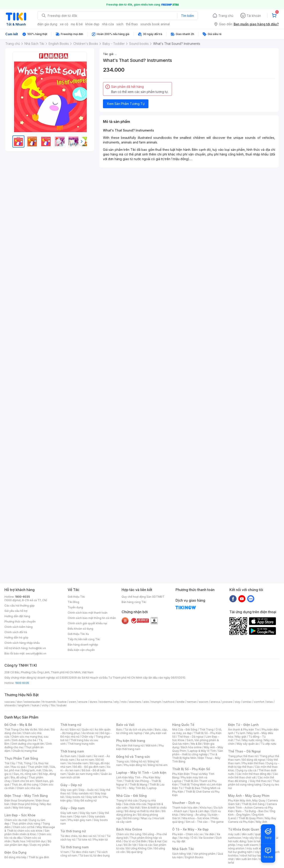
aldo (146, 702)
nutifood (169, 702)
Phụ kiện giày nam (80, 820)
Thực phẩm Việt (38, 767)
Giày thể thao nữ (260, 781)
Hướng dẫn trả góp (16, 637)
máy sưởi (234, 834)
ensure (83, 702)
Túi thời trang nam (74, 847)
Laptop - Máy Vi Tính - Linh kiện (141, 773)
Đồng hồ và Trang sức (133, 757)
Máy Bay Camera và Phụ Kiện (252, 820)
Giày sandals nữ (82, 793)
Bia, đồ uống (19, 777)
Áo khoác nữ (90, 733)
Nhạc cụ (146, 818)
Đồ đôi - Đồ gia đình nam (89, 767)
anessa (215, 702)
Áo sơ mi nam (85, 760)
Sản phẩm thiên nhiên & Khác (27, 832)
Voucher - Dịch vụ (186, 803)
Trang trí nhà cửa (127, 800)
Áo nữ (64, 730)
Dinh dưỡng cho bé (24, 740)
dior (19, 702)
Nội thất (135, 808)
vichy (45, 705)
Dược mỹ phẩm (40, 845)
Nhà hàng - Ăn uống (193, 815)
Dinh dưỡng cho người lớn (28, 744)
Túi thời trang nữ (73, 831)
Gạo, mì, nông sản (25, 774)
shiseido (10, 705)
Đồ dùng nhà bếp (15, 857)
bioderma (106, 702)
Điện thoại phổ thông (25, 804)
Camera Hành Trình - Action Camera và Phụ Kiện (252, 808)
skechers (135, 702)
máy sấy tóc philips (256, 838)
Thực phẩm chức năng (26, 824)
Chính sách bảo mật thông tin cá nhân (92, 618)
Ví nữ (101, 836)
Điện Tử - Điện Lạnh (243, 725)
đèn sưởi (247, 834)
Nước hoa (19, 841)
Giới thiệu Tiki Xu (78, 634)
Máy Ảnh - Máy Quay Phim (249, 796)
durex (93, 702)
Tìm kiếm (187, 16)
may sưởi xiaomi (248, 845)
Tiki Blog (73, 602)
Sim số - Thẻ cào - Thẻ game (205, 822)
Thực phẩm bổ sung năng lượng (254, 783)
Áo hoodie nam (78, 763)
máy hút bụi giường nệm (252, 850)
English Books (194, 857)
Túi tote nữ (84, 840)
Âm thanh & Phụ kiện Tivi (244, 730)
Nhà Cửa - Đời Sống (131, 796)
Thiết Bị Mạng (138, 785)
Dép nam (80, 816)
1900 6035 (22, 683)
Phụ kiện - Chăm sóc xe (187, 834)
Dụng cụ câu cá (246, 770)
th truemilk (49, 702)
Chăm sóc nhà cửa (29, 788)
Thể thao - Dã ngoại (191, 737)
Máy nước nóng (252, 740)
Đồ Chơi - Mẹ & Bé (18, 725)
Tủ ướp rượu (269, 744)
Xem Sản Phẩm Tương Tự (126, 104)
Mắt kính (151, 745)
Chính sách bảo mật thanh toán (88, 613)
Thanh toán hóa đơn (185, 808)
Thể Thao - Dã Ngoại (244, 751)
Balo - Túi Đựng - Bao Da (252, 811)
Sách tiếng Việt (182, 854)
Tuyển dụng (75, 607)
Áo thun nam (68, 756)
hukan (36, 705)
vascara (10, 702)
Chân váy (87, 737)
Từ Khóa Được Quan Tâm (247, 829)
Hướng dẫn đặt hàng (17, 616)
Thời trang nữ (71, 725)
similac (247, 702)
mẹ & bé (77, 24)
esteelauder (32, 702)
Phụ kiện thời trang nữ (130, 745)
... (116, 54)
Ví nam (65, 852)
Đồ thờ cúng (131, 818)
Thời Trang (206, 730)
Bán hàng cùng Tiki (134, 602)
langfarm (24, 705)
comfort (259, 702)
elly (117, 702)
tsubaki (62, 705)
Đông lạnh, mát (31, 770)
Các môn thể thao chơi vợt (253, 776)
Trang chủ (226, 16)
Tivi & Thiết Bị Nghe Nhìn (195, 756)
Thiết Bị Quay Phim (251, 818)
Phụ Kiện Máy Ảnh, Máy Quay (247, 800)
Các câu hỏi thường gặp (20, 606)
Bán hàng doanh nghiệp (83, 645)
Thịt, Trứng (24, 763)
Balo (119, 730)
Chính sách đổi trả (16, 632)
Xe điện (210, 834)
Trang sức (123, 761)
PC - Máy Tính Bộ (134, 788)
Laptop (152, 788)
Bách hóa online (191, 747)
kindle (181, 702)
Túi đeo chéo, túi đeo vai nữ (78, 836)
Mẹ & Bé (196, 744)
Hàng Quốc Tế (183, 725)
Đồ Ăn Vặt (130, 845)
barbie (62, 702)
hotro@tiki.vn (37, 648)
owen (72, 702)
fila (53, 705)
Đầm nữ (75, 730)
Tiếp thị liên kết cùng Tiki (84, 639)
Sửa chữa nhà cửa (135, 804)
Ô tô (194, 838)
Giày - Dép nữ (71, 785)
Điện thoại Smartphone (19, 800)
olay (238, 702)
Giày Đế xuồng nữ (85, 800)
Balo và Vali (125, 725)
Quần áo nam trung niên (83, 774)
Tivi (238, 740)
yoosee (227, 702)
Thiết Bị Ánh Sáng (253, 804)
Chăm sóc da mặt (16, 820)
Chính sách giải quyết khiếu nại (87, 623)
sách (120, 24)
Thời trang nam (72, 751)
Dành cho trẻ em (23, 781)
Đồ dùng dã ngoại (254, 760)
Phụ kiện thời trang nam (140, 747)
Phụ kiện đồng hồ (135, 765)
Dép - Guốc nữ (88, 790)
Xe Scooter (206, 838)
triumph (156, 702)
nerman (192, 702)
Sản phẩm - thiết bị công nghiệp (198, 753)
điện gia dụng (47, 24)
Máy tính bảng (22, 808)
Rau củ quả (18, 767)
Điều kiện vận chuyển (81, 650)
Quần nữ (87, 730)
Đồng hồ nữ (139, 761)
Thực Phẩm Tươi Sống (21, 758)
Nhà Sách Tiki (183, 849)
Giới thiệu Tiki (76, 597)
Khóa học (206, 808)
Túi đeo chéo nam (83, 852)
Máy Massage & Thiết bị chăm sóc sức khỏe (30, 829)
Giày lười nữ (94, 797)
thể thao (132, 24)
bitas (270, 702)
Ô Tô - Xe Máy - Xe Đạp (190, 829)
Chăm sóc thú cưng (129, 834)
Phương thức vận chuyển (20, 622)
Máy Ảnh (262, 822)
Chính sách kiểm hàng (19, 627)
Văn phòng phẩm (204, 854)
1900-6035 (23, 597)
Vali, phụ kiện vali (156, 733)
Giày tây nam (88, 813)
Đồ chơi (44, 730)
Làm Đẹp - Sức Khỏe (20, 815)
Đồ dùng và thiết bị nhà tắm (142, 811)
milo (124, 702)
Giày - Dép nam (72, 808)
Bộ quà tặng (135, 852)
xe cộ (64, 24)
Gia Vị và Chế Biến (135, 841)
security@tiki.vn (36, 653)
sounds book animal (155, 24)
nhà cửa (108, 24)
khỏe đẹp (92, 24)
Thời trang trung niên (81, 744)
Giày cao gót (69, 790)
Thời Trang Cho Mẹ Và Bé (21, 730)
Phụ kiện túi (101, 840)
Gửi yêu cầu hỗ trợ (16, 611)
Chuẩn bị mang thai (25, 751)
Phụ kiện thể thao (253, 763)
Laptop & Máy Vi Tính (202, 751)
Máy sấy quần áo (248, 744)
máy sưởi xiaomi (257, 848)
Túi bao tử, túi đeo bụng (94, 855)
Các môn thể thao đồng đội (254, 774)
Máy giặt (241, 737)
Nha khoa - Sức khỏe (196, 818)
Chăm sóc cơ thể (24, 827)
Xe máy (184, 838)
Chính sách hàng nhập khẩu (22, 643)
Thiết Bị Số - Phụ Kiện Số (191, 769)
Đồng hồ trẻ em (158, 765)
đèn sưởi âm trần (246, 859)
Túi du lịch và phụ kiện (138, 730)
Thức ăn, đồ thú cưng (25, 785)
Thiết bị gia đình (39, 857)
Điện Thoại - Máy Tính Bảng (26, 796)
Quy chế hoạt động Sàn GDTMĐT (143, 597)
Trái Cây (10, 763)
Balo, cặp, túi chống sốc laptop (142, 731)
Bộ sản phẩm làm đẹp (28, 843)
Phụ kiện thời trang (131, 741)
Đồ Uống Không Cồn (139, 848)
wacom (204, 702)
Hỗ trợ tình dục (36, 841)
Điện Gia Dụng (15, 852)
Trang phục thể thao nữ (243, 756)
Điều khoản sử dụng (80, 629)
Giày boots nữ (75, 797)
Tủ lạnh (240, 733)
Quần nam (85, 756)
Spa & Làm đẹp (199, 811)
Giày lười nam (69, 813)
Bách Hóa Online (129, 829)
